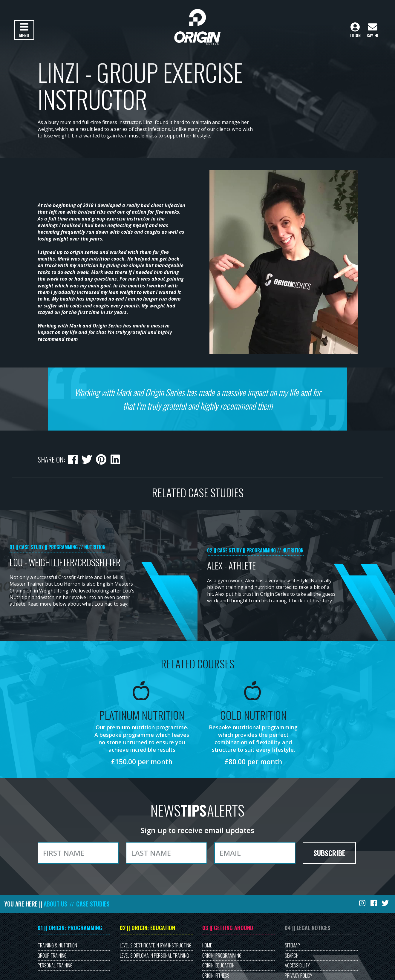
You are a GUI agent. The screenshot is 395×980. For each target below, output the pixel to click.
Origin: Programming (222, 955)
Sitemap (292, 945)
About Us (55, 904)
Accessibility (297, 965)
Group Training (52, 955)
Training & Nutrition (57, 945)
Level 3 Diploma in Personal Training (154, 955)
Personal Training (55, 965)
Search (292, 955)
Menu (24, 30)
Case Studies (93, 904)
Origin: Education (218, 965)
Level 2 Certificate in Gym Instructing (156, 945)
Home (207, 945)
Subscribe (329, 853)
